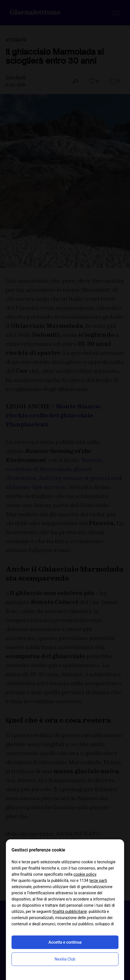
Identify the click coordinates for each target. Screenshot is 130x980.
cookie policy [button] (85, 874)
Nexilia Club (65, 959)
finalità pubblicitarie (70, 912)
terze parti (98, 881)
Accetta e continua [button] (65, 942)
